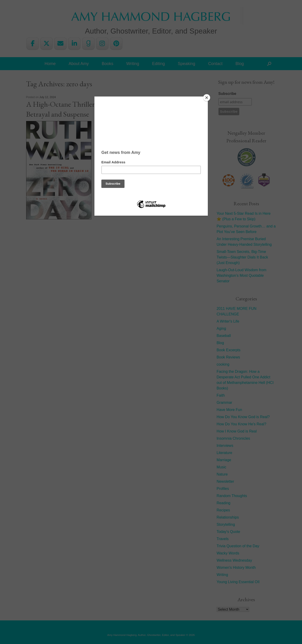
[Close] (207, 98)
